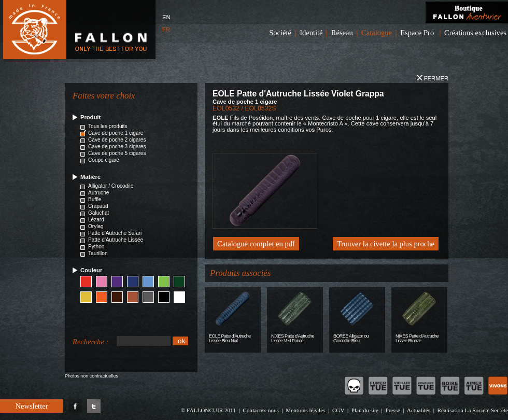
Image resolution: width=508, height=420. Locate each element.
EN (166, 17)
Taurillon (98, 253)
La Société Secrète (486, 410)
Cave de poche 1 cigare (116, 133)
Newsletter (31, 406)
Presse (393, 410)
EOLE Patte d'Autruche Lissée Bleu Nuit (230, 338)
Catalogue (377, 33)
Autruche (98, 193)
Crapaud (98, 206)
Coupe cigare (104, 160)
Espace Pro (417, 33)
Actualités (419, 410)
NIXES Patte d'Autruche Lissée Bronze (417, 338)
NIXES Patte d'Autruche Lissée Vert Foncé (293, 338)
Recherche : (90, 342)
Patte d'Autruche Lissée (116, 240)
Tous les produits (108, 126)
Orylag (96, 226)
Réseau (342, 33)
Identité (311, 33)
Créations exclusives (475, 33)
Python (96, 247)
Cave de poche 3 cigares (117, 146)
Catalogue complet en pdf (256, 244)
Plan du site (365, 410)
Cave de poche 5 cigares (117, 153)
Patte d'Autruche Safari (115, 233)
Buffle (95, 199)
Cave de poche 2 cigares (117, 140)
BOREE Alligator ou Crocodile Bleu (351, 338)
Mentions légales (305, 410)
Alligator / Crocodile (111, 186)
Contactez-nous (261, 410)
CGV (338, 410)
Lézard (96, 220)
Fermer (433, 78)
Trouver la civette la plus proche (386, 244)
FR (166, 30)
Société (280, 33)
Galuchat (98, 213)
